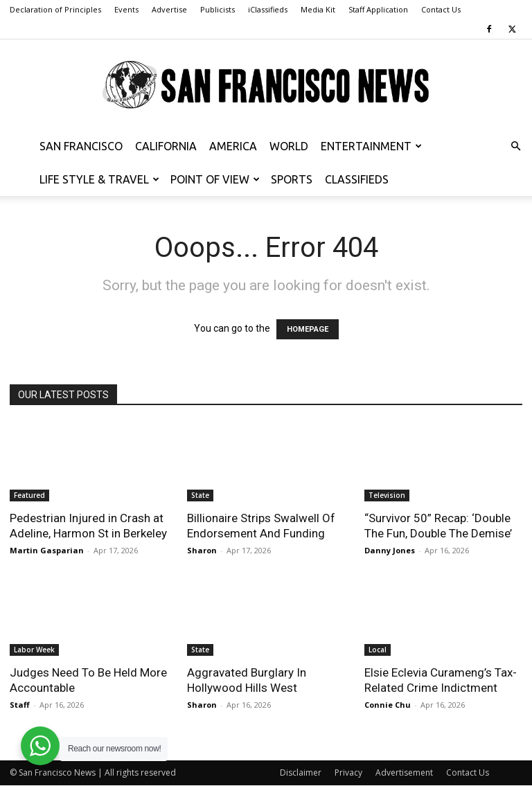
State (200, 495)
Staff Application (378, 9)
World (289, 146)
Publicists (218, 9)
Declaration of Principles (55, 9)
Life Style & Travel (99, 179)
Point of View (215, 179)
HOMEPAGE (308, 329)
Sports (292, 179)
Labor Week (34, 650)
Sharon (202, 550)
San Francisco (81, 146)
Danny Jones (390, 550)
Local (378, 650)
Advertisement (404, 772)
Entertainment (371, 146)
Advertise (169, 9)
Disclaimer (301, 772)
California (166, 146)
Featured (29, 495)
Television (387, 495)
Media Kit (318, 9)
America (233, 146)
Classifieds (357, 179)
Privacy (348, 772)
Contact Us (441, 9)
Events (126, 9)
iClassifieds (268, 9)
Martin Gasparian (47, 550)
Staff (20, 705)
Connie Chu (388, 705)
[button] (515, 146)
